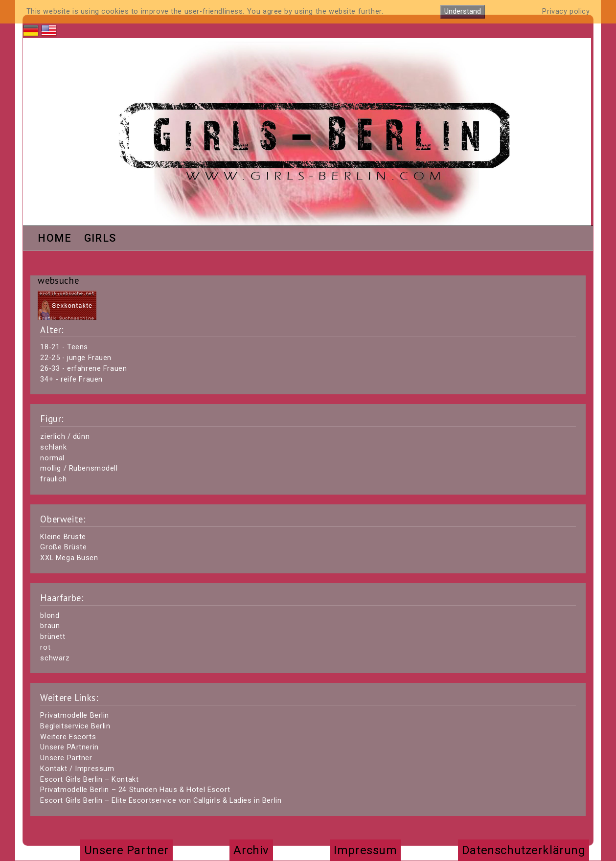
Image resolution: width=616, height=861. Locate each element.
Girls (100, 239)
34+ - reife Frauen (71, 379)
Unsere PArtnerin (69, 747)
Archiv (251, 850)
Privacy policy (566, 11)
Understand (463, 11)
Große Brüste (63, 547)
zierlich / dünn (65, 437)
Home (55, 239)
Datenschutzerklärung (524, 850)
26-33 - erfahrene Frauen (83, 369)
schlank (53, 447)
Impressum (365, 850)
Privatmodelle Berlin (75, 715)
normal (52, 458)
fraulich (53, 479)
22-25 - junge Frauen (76, 358)
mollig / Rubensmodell (79, 468)
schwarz (55, 658)
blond (50, 616)
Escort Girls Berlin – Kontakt (89, 780)
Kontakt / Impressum (77, 769)
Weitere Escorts (68, 737)
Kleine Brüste (63, 537)
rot (45, 647)
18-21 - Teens (64, 347)
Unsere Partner (66, 758)
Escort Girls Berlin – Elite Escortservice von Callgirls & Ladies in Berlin (161, 801)
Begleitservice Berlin (75, 726)
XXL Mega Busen (69, 558)
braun (50, 626)
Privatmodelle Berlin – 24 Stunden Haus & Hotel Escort (135, 790)
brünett (53, 637)
